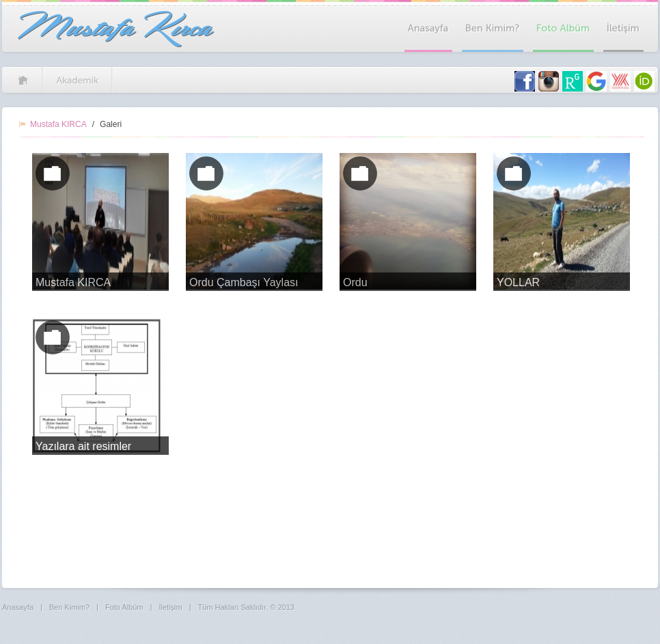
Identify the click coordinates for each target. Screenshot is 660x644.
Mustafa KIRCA (58, 124)
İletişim (170, 607)
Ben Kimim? (69, 607)
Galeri (111, 124)
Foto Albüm (124, 607)
